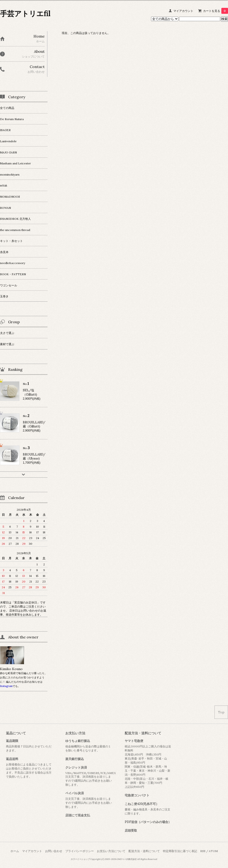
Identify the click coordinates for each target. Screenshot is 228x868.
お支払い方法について (111, 851)
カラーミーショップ (80, 859)
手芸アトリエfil (25, 14)
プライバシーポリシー (80, 851)
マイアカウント (183, 11)
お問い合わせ (54, 851)
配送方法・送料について (144, 851)
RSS (203, 851)
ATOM (213, 851)
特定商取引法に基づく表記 (180, 851)
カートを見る (216, 11)
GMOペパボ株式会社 (126, 859)
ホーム (15, 851)
